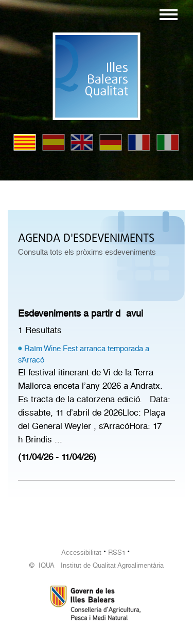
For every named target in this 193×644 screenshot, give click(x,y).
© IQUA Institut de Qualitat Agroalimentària (97, 565)
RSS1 (117, 552)
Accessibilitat (81, 552)
